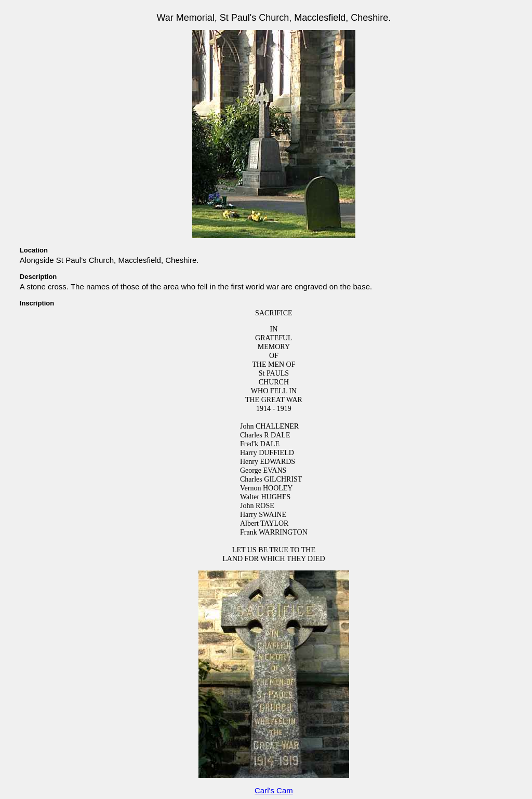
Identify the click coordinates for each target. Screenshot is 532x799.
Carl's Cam (274, 790)
